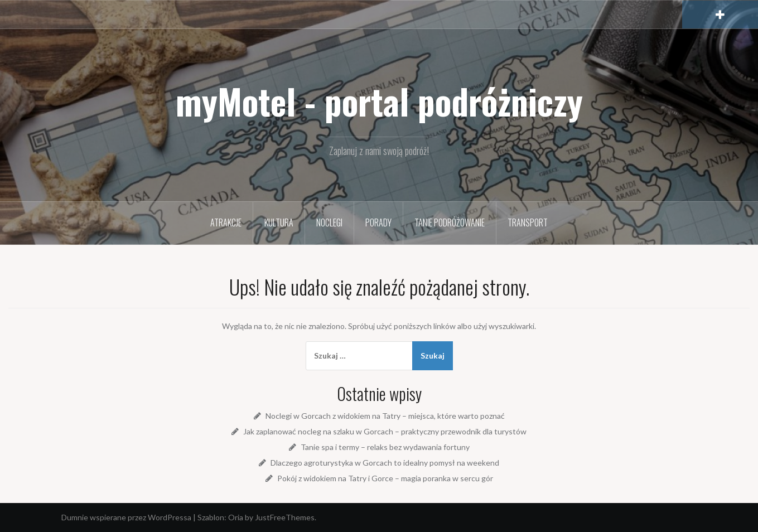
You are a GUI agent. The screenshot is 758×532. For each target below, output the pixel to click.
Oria (236, 517)
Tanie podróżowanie (450, 223)
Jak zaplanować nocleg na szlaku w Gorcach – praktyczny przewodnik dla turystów (385, 431)
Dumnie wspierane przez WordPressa (126, 517)
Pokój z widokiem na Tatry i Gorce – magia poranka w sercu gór (385, 478)
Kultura (279, 223)
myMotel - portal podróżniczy (379, 101)
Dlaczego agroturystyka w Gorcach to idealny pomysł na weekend (385, 463)
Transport (528, 223)
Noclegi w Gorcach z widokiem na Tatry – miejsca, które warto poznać (385, 416)
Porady (378, 223)
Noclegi (329, 223)
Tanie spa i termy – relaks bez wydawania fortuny (385, 447)
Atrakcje (226, 223)
